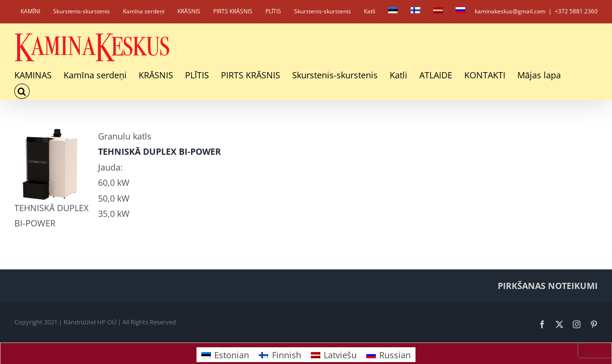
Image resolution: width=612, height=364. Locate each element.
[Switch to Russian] (460, 11)
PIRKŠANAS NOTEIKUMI (548, 286)
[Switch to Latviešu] (334, 355)
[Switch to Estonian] (393, 11)
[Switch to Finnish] (415, 11)
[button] (22, 91)
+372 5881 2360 (576, 11)
